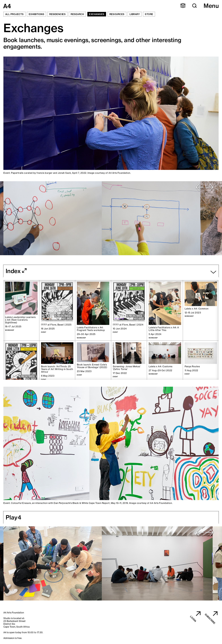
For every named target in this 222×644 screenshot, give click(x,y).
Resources (117, 14)
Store (149, 14)
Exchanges (97, 14)
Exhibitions (36, 14)
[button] (183, 6)
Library (135, 14)
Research (77, 14)
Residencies (57, 14)
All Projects (14, 14)
